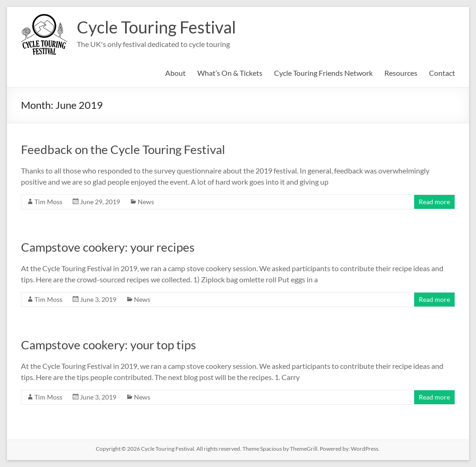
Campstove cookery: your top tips (108, 345)
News (146, 202)
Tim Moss (48, 202)
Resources (401, 73)
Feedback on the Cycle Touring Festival (123, 149)
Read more (434, 202)
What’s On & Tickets (230, 73)
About (175, 73)
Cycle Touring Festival (156, 27)
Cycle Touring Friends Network (323, 73)
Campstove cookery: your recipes (108, 247)
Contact (442, 73)
